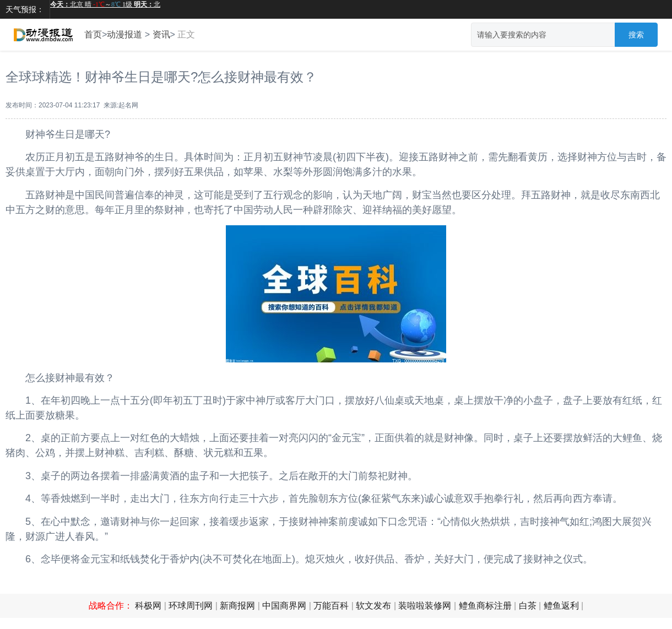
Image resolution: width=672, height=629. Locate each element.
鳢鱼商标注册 (485, 606)
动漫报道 (124, 34)
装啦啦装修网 (425, 606)
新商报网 (237, 606)
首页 (93, 34)
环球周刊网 (191, 606)
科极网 (148, 606)
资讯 (161, 34)
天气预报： (25, 9)
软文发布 (373, 606)
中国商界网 (284, 606)
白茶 (528, 606)
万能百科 (331, 606)
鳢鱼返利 (561, 606)
